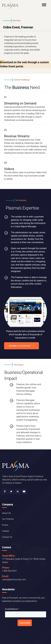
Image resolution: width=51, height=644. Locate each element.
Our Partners (8, 519)
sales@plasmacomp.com (14, 579)
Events (5, 525)
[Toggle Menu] (44, 6)
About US (6, 513)
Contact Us (7, 537)
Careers (6, 531)
